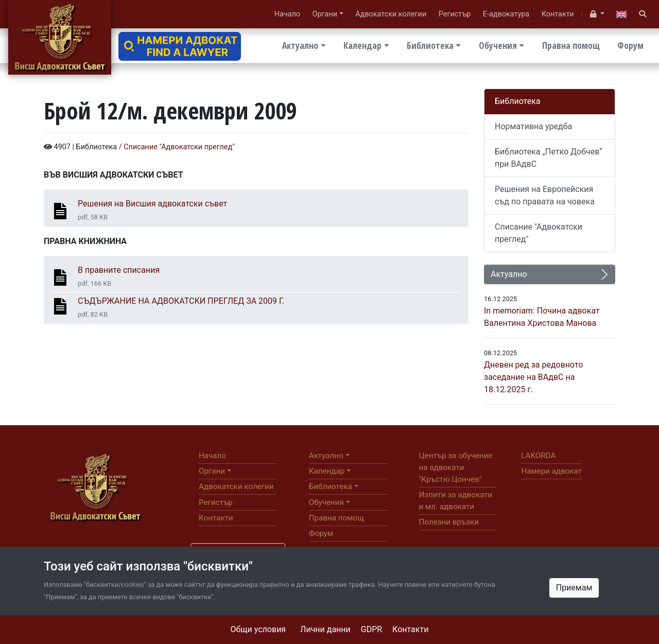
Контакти (410, 629)
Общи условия (258, 629)
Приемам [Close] (574, 588)
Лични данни (325, 629)
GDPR (371, 629)
